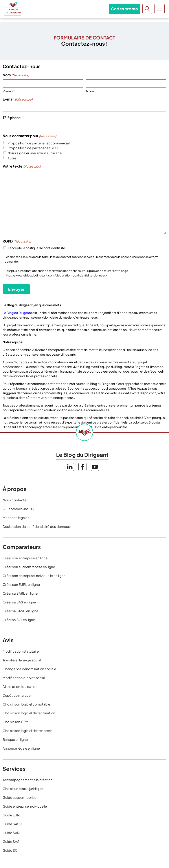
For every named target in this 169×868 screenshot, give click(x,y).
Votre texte (22, 166)
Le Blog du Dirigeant (13, 9)
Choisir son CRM (16, 722)
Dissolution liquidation (20, 686)
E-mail (18, 99)
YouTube (95, 467)
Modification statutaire (21, 651)
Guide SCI (11, 850)
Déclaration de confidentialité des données (37, 526)
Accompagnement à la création (28, 780)
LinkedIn (70, 467)
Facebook (82, 467)
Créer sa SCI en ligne (19, 620)
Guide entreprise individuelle (25, 806)
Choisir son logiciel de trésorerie (28, 731)
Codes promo (124, 9)
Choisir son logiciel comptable (26, 704)
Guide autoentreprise (19, 797)
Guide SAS (11, 841)
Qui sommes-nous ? (18, 509)
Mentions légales (16, 518)
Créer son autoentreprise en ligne (29, 567)
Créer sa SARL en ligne (20, 593)
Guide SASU (12, 824)
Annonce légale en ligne (21, 748)
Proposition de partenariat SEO (33, 148)
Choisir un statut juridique (23, 789)
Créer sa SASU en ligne (20, 611)
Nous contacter (15, 500)
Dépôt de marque (17, 695)
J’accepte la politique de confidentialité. (37, 248)
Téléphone (12, 118)
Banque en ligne (15, 739)
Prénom (9, 91)
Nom (90, 91)
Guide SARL (12, 833)
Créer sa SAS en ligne (19, 602)
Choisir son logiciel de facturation (29, 713)
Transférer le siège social (22, 660)
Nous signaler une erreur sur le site (35, 153)
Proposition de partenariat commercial (39, 143)
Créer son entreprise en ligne (25, 558)
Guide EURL (12, 815)
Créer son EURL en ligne (21, 584)
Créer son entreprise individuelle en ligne (34, 576)
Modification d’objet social (24, 678)
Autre (12, 158)
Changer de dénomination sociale (29, 669)
